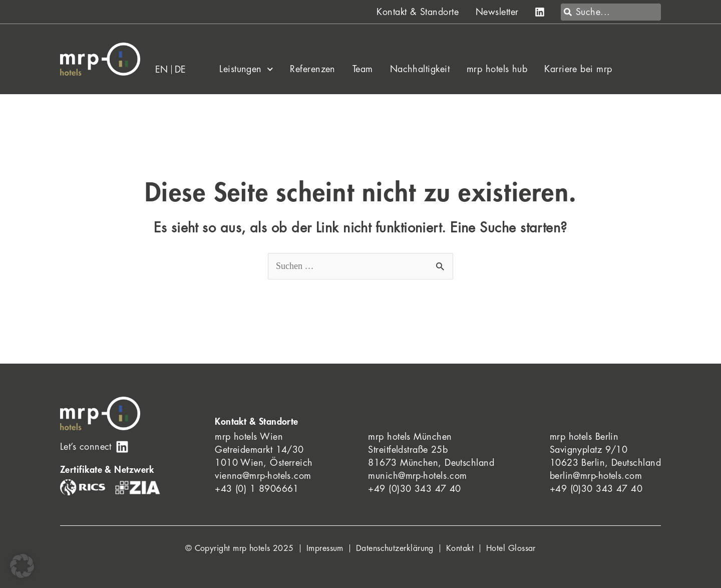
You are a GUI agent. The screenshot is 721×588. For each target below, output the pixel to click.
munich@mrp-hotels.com (417, 476)
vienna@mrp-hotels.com (263, 476)
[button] (22, 566)
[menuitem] (162, 70)
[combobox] (611, 12)
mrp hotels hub (497, 69)
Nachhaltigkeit (420, 69)
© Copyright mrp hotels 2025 (240, 548)
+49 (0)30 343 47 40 (415, 489)
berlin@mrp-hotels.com (596, 476)
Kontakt (460, 548)
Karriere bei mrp (578, 69)
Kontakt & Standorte (418, 12)
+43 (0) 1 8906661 (257, 489)
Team (363, 69)
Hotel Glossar (511, 548)
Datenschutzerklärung (395, 548)
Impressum (325, 548)
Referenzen (313, 69)
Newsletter (497, 12)
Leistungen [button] (246, 69)
